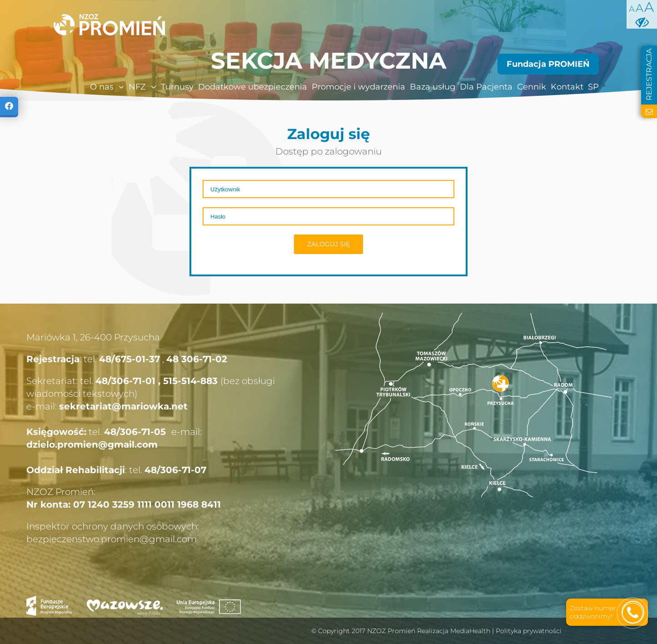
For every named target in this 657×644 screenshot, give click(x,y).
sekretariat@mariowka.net (123, 406)
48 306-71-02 (197, 359)
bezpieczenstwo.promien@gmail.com (112, 539)
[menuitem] (88, 87)
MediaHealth (470, 631)
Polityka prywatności (529, 631)
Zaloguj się (328, 244)
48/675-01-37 (129, 359)
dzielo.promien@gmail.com (92, 444)
